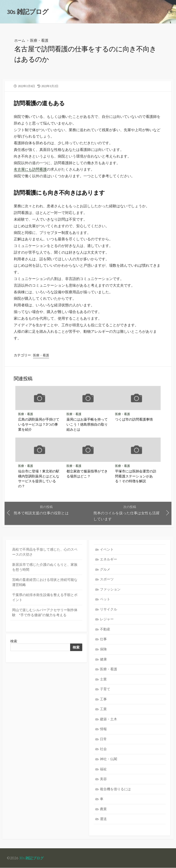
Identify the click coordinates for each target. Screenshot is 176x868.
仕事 (103, 639)
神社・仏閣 (109, 759)
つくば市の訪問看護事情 (134, 419)
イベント (107, 549)
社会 (103, 749)
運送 (103, 819)
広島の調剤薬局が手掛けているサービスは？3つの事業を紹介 (39, 424)
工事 (103, 699)
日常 (103, 739)
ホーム (20, 40)
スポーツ (107, 579)
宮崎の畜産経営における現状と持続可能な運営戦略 (45, 582)
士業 (103, 679)
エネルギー (109, 559)
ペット (105, 599)
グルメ (105, 569)
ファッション (110, 589)
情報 (103, 729)
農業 (103, 809)
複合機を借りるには (115, 789)
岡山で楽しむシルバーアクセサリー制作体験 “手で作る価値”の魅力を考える (45, 613)
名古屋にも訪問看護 (30, 169)
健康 (103, 659)
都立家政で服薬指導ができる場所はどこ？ (87, 474)
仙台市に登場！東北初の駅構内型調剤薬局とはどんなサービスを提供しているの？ (39, 478)
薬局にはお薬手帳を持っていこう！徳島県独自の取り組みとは (87, 424)
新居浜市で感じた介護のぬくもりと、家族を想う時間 (45, 567)
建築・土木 (109, 719)
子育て (105, 689)
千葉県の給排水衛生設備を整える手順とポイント (45, 597)
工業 (103, 709)
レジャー (107, 619)
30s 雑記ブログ (31, 858)
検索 (14, 641)
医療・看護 (39, 40)
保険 (103, 649)
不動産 (105, 629)
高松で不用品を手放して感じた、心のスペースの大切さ (45, 552)
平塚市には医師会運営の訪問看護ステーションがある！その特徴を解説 (136, 476)
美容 (103, 779)
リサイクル (109, 609)
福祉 (103, 769)
